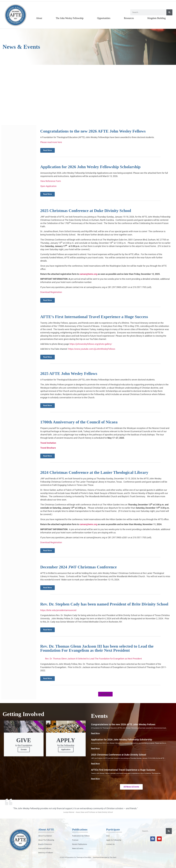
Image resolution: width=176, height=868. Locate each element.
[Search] (169, 12)
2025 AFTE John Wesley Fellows (69, 374)
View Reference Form (51, 181)
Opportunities (104, 18)
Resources (129, 18)
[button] (105, 694)
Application (66, 750)
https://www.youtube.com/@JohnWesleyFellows (92, 349)
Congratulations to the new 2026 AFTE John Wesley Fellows (93, 131)
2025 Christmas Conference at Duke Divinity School (86, 211)
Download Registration (51, 292)
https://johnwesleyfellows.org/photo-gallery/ (91, 344)
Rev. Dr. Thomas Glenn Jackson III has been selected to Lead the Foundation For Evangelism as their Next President (97, 648)
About (39, 18)
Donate (24, 750)
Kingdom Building (157, 18)
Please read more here (51, 142)
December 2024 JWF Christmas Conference (79, 567)
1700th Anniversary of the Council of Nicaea (79, 422)
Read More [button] (95, 733)
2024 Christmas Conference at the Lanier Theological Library (94, 472)
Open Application (48, 186)
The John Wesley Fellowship (70, 18)
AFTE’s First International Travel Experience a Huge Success (94, 317)
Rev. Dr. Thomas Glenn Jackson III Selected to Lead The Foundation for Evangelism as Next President (93, 659)
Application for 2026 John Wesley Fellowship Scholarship (90, 167)
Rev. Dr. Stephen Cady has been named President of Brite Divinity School (104, 604)
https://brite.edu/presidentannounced (58, 610)
